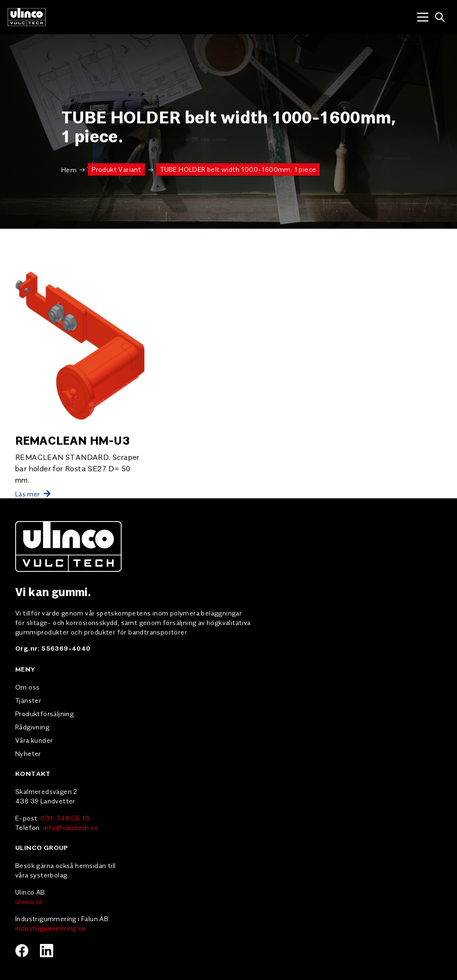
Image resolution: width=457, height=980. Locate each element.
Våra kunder (34, 740)
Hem (69, 169)
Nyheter (28, 753)
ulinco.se (29, 901)
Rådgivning (32, 727)
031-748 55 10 (65, 818)
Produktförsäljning (44, 713)
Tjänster (28, 700)
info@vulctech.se (71, 827)
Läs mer (33, 494)
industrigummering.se (50, 928)
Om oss (27, 687)
